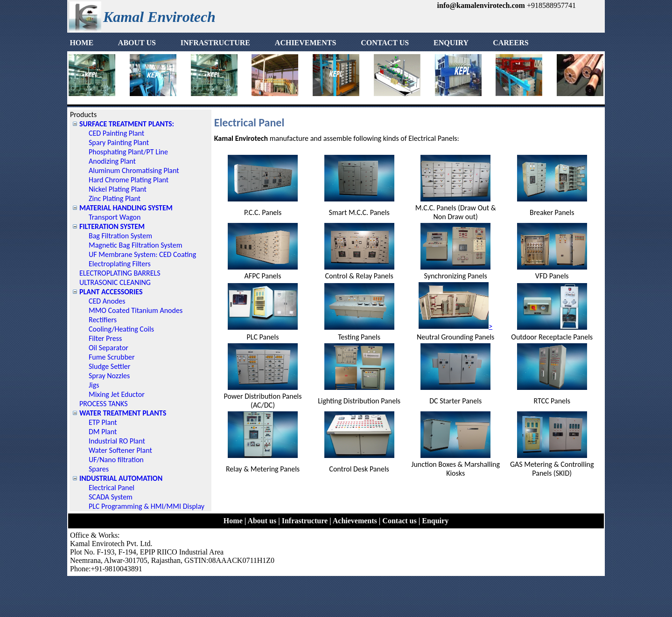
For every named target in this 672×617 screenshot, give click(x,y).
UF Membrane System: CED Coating (142, 254)
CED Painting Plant (116, 133)
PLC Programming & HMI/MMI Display (147, 506)
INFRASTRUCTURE (227, 43)
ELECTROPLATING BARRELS (120, 273)
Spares (99, 469)
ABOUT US (148, 43)
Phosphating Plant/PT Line (128, 152)
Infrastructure (305, 521)
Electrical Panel (112, 488)
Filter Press (105, 338)
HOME (93, 43)
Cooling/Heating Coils (121, 329)
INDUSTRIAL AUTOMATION (121, 478)
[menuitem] (93, 43)
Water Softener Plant (120, 450)
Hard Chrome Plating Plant (129, 180)
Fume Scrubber (112, 357)
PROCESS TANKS (104, 404)
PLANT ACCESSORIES (111, 292)
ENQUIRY (462, 43)
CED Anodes (107, 301)
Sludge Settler (109, 366)
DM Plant (103, 432)
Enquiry (435, 521)
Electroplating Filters (120, 264)
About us (262, 521)
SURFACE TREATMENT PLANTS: (127, 124)
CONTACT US (396, 43)
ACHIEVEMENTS (317, 43)
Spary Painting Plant (119, 142)
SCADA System (111, 497)
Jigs (94, 385)
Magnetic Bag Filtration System (135, 245)
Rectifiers (103, 320)
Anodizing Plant (112, 161)
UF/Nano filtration (116, 460)
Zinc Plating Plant (115, 198)
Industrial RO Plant (117, 441)
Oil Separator (108, 348)
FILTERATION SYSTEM (112, 226)
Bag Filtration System (120, 236)
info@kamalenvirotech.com (481, 5)
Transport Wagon (115, 217)
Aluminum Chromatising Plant (134, 170)
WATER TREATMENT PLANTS (123, 413)
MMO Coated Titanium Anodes (136, 310)
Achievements (355, 521)
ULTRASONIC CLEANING (115, 282)
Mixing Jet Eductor (117, 394)
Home (233, 521)
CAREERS (511, 43)
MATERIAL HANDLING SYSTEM (126, 208)
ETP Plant (103, 422)
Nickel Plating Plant (118, 189)
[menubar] (299, 43)
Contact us (399, 521)
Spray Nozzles (109, 376)
